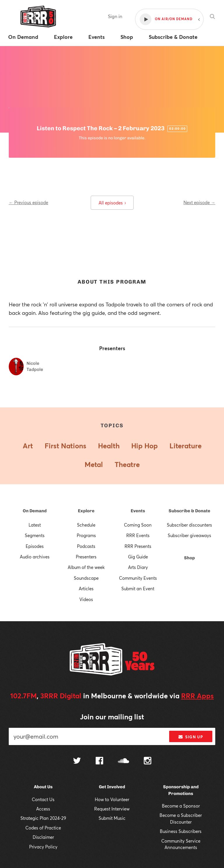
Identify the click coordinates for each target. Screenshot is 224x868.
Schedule (86, 525)
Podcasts (86, 546)
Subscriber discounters (189, 525)
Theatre (127, 464)
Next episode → (199, 202)
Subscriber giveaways (189, 535)
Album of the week (86, 567)
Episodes (35, 546)
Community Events (138, 578)
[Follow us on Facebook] (99, 761)
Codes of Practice (43, 828)
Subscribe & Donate (189, 511)
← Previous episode (28, 202)
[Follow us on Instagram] (148, 761)
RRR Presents (138, 546)
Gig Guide (138, 557)
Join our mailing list (112, 717)
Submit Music (112, 818)
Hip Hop (145, 446)
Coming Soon (138, 525)
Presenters (86, 557)
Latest (35, 525)
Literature (185, 446)
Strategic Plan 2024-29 (43, 818)
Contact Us (43, 799)
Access (43, 809)
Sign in (115, 16)
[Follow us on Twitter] (77, 761)
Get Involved (112, 787)
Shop (189, 558)
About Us (43, 787)
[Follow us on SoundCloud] (124, 761)
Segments (35, 535)
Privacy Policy (43, 847)
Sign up (191, 737)
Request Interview (112, 809)
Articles (86, 588)
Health (109, 446)
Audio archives (35, 557)
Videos (86, 599)
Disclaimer (43, 837)
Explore (86, 511)
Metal (94, 464)
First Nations (65, 446)
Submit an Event (138, 588)
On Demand (35, 511)
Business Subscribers (181, 831)
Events (138, 511)
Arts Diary (138, 567)
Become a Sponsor (181, 806)
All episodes (112, 203)
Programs (86, 535)
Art (28, 446)
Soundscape (86, 578)
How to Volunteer (112, 799)
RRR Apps (197, 696)
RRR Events (138, 535)
